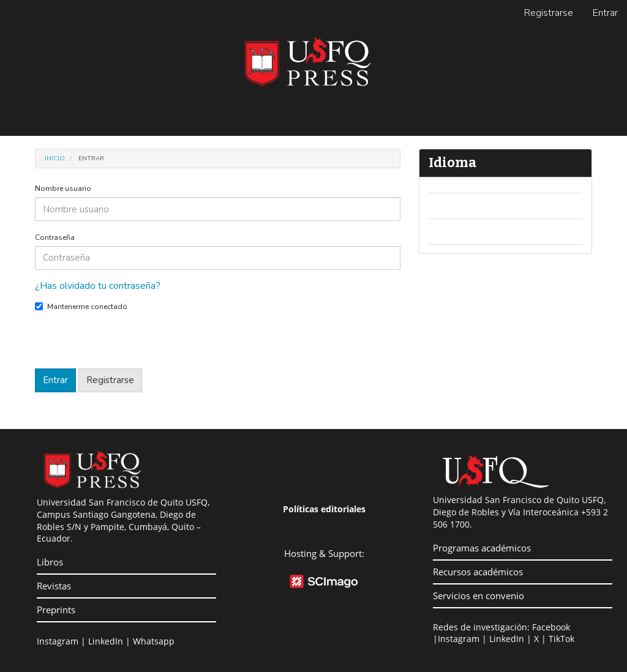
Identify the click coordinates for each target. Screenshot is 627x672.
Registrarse (549, 13)
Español (454, 231)
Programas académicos (482, 548)
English (452, 206)
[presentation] (128, 345)
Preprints (56, 610)
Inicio (55, 159)
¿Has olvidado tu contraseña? (98, 286)
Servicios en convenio (479, 595)
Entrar (605, 13)
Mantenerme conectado (81, 307)
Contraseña (55, 237)
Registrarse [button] (110, 380)
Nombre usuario (63, 189)
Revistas (54, 586)
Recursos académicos (478, 572)
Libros (50, 562)
